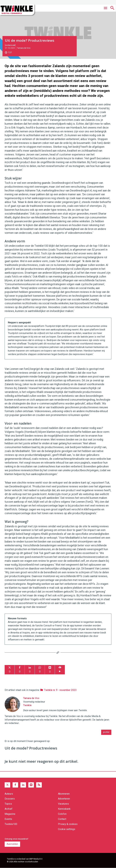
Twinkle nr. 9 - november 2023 (60, 690)
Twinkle (27, 705)
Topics (8, 804)
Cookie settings (67, 829)
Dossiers (10, 799)
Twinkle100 (11, 824)
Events (8, 819)
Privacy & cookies (68, 824)
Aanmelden (12, 844)
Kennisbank (64, 809)
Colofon (62, 814)
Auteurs (9, 794)
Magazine (10, 814)
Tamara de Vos (24, 48)
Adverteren (64, 799)
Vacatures (63, 804)
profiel (106, 732)
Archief (9, 809)
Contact (62, 819)
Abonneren (64, 794)
